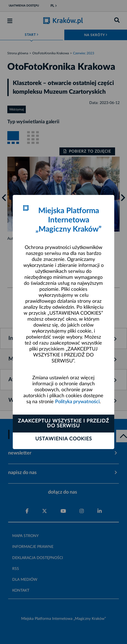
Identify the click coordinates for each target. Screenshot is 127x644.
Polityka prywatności (77, 402)
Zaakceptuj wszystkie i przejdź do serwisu (63, 424)
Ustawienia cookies (64, 439)
